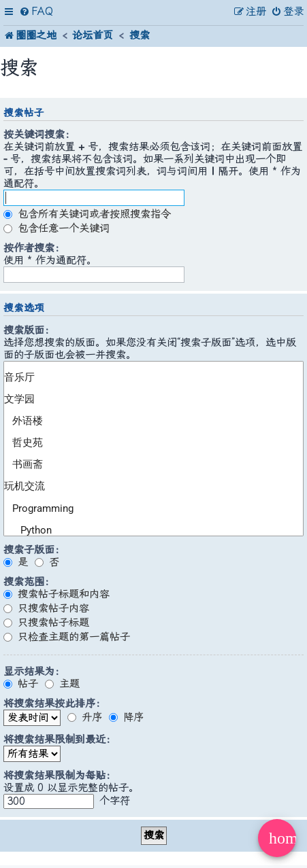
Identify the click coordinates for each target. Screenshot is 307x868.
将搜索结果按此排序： (54, 704)
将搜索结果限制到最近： (60, 740)
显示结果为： (34, 672)
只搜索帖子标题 (46, 623)
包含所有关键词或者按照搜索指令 (87, 214)
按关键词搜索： (39, 135)
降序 (126, 717)
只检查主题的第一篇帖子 (67, 637)
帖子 (21, 684)
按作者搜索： (34, 248)
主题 (62, 684)
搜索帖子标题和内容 (56, 594)
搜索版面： (29, 330)
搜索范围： (29, 582)
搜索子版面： (34, 550)
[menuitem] (36, 12)
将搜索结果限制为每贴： (60, 776)
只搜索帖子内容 (46, 608)
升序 (85, 717)
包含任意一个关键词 (56, 228)
